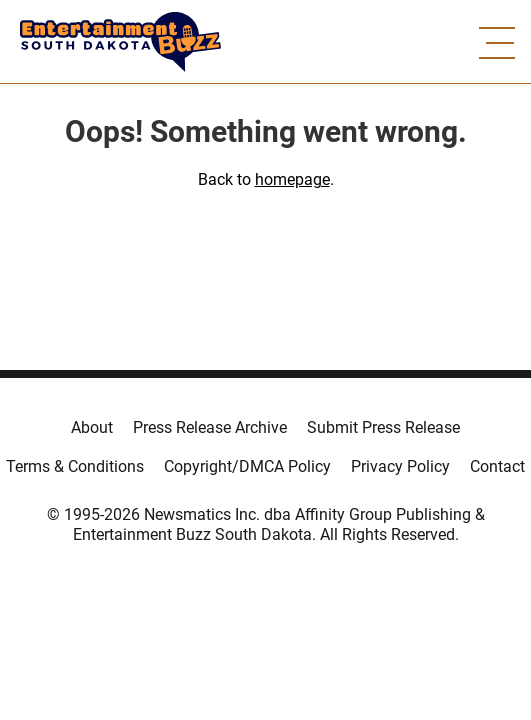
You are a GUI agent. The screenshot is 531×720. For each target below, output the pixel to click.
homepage (292, 179)
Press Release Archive (210, 427)
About (92, 427)
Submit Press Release (383, 427)
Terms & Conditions (75, 466)
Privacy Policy (400, 466)
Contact (497, 466)
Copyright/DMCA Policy (247, 466)
